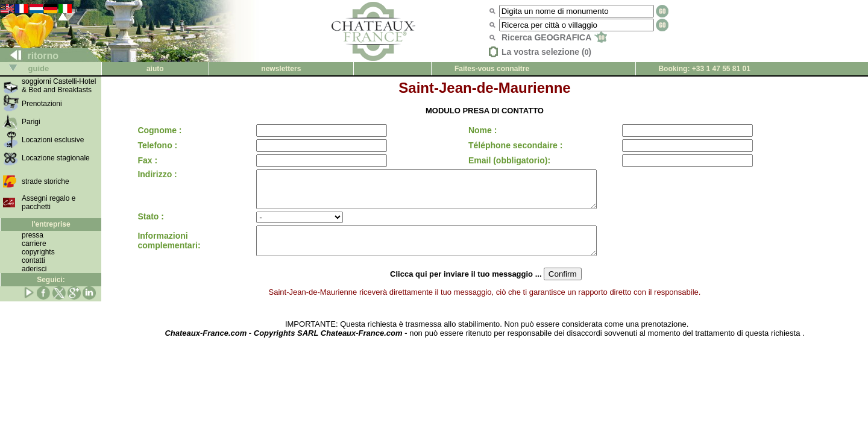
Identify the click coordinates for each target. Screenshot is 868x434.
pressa (33, 235)
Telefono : (157, 145)
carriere (34, 244)
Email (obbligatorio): (506, 160)
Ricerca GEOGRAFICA (554, 37)
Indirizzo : (157, 174)
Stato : (151, 224)
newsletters (281, 69)
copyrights (38, 252)
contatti (33, 260)
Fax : (147, 160)
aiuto (155, 69)
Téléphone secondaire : (512, 145)
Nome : (479, 130)
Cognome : (159, 130)
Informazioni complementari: (169, 251)
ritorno (30, 56)
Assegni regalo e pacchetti (49, 203)
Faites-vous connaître (492, 69)
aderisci (34, 269)
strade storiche (46, 181)
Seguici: (51, 280)
